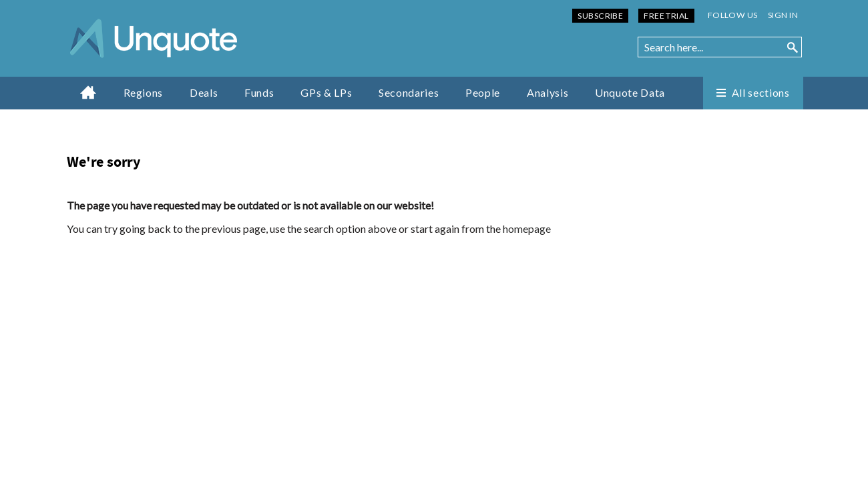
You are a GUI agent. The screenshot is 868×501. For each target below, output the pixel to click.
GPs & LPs (326, 92)
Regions (143, 92)
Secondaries (409, 92)
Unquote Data (630, 92)
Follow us (733, 15)
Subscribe (600, 16)
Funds (259, 92)
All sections (761, 92)
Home (88, 92)
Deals (204, 92)
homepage (527, 228)
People (483, 92)
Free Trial (666, 16)
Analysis (548, 92)
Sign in (783, 15)
